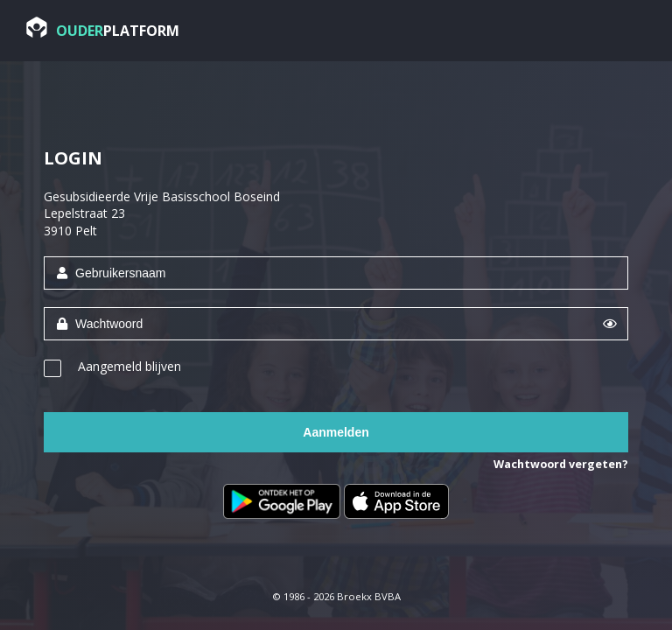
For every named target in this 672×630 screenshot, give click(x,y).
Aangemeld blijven (129, 366)
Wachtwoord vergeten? (561, 464)
